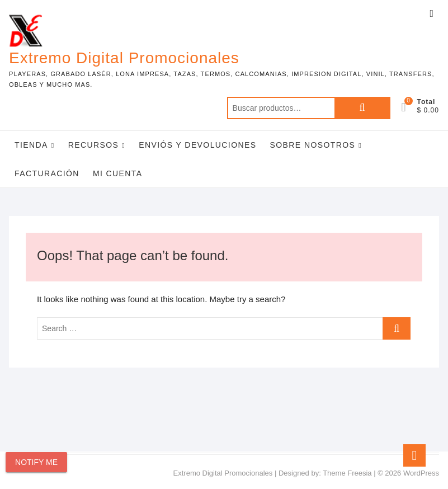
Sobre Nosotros (313, 145)
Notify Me (36, 462)
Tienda (31, 145)
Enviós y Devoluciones (197, 145)
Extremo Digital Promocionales (124, 58)
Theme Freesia (347, 473)
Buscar (362, 108)
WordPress (421, 473)
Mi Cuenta (118, 173)
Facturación (47, 173)
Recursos (94, 145)
